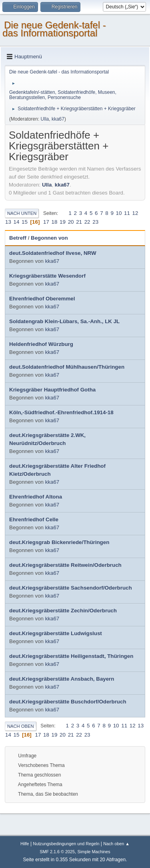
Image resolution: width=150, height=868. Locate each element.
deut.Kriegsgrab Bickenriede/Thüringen (59, 542)
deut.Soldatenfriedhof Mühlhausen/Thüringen (67, 367)
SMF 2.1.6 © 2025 (57, 852)
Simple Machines (94, 852)
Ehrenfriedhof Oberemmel (42, 299)
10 (119, 213)
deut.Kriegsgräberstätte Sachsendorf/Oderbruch (71, 588)
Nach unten (22, 213)
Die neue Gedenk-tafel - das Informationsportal (54, 29)
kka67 (58, 119)
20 (71, 222)
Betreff (18, 238)
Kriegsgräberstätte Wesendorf (47, 276)
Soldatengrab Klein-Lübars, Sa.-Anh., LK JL (64, 321)
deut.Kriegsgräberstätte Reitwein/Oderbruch (65, 565)
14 (17, 222)
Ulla (45, 119)
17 (46, 222)
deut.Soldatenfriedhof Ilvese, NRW (53, 253)
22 (87, 222)
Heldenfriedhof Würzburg (41, 344)
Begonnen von (49, 238)
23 (95, 222)
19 (63, 222)
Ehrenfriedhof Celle (34, 519)
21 (79, 222)
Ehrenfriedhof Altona (36, 497)
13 (8, 222)
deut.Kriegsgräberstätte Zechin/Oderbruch (63, 611)
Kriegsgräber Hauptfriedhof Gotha (52, 390)
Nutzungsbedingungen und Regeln (66, 844)
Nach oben (21, 726)
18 (55, 222)
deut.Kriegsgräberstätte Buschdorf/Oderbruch (68, 702)
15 (25, 222)
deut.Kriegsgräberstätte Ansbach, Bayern (62, 679)
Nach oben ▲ (116, 844)
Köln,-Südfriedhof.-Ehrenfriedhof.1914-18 (61, 412)
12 (135, 213)
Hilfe (25, 844)
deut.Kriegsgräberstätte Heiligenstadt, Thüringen (71, 656)
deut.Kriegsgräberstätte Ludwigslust (56, 633)
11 (127, 213)
